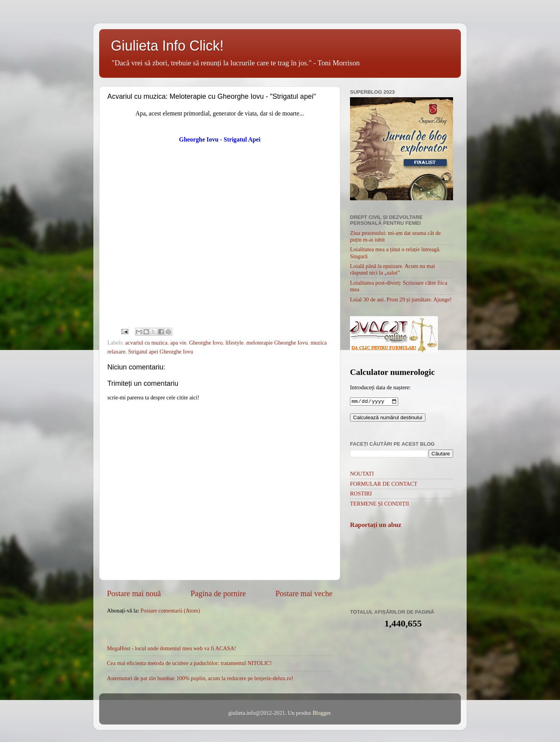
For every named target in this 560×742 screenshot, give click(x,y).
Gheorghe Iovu (206, 343)
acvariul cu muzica (146, 343)
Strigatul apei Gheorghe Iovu (161, 352)
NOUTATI (362, 474)
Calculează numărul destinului (388, 418)
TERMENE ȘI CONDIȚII (380, 504)
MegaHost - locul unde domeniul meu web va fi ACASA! (171, 648)
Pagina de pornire (218, 593)
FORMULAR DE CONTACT (384, 485)
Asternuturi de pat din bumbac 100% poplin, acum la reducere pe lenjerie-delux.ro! (200, 678)
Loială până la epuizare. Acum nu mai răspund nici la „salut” (393, 269)
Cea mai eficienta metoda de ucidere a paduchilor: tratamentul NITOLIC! (189, 663)
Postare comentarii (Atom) (170, 611)
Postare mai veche (304, 593)
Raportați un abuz (376, 526)
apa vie (178, 343)
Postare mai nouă (134, 593)
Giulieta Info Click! (167, 46)
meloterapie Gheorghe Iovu (277, 343)
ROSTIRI (361, 494)
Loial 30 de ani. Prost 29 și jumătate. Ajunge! (401, 299)
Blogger (322, 713)
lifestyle (234, 343)
